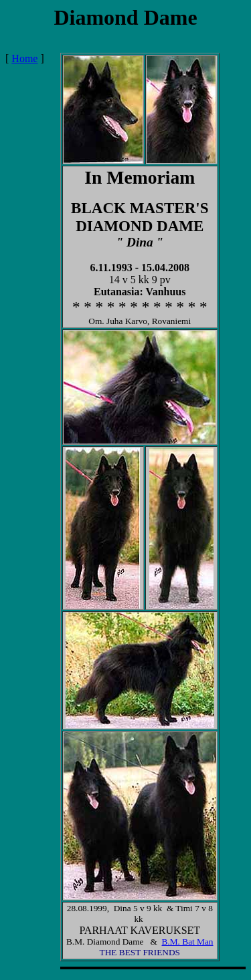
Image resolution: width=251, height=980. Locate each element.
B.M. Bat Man (188, 942)
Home (24, 58)
